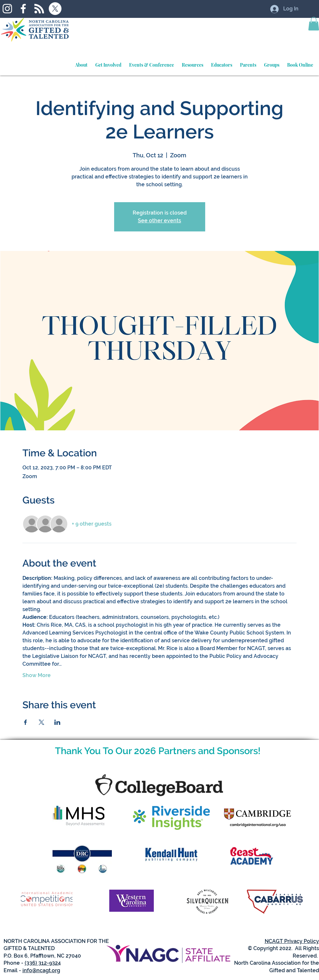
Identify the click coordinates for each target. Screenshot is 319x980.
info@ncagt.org (41, 970)
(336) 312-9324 (43, 963)
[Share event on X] (41, 722)
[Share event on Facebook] (26, 722)
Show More (37, 675)
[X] (55, 9)
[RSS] (39, 9)
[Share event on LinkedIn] (57, 722)
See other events (159, 221)
